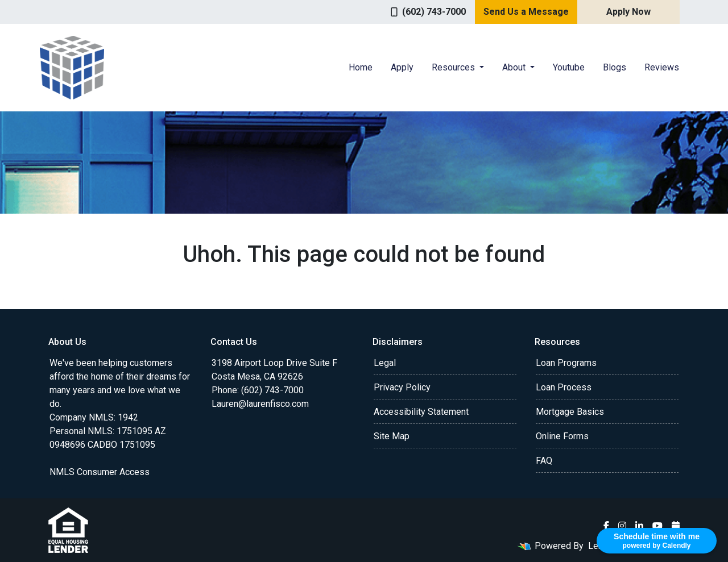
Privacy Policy (402, 387)
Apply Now (628, 12)
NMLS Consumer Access (100, 472)
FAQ (544, 461)
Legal (385, 363)
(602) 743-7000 (428, 12)
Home (361, 67)
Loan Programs (566, 363)
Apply (402, 67)
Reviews (662, 67)
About (515, 67)
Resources (454, 67)
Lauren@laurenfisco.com (260, 404)
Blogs (615, 67)
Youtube (569, 67)
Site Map (392, 436)
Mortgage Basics (570, 412)
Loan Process (564, 387)
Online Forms (562, 436)
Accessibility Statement (421, 412)
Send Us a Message (526, 12)
